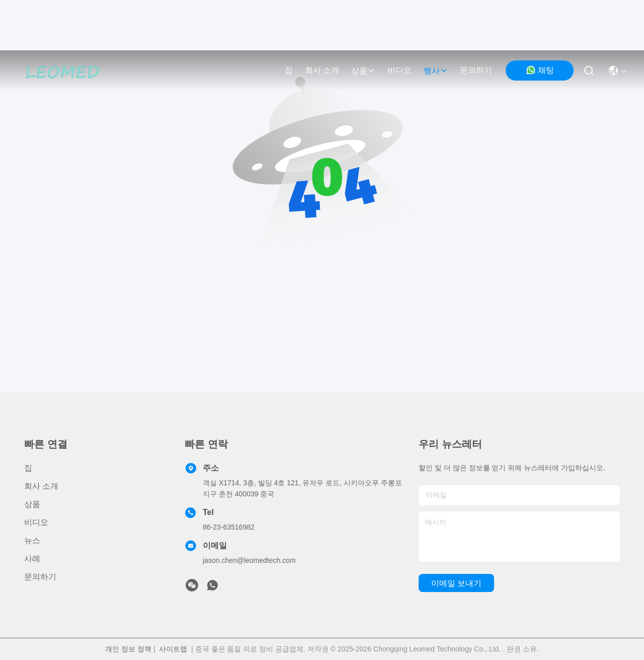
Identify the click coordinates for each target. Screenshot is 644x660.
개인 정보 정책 (128, 649)
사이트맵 (173, 649)
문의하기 (476, 70)
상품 (363, 71)
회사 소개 (322, 70)
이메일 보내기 (456, 583)
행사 (436, 71)
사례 (32, 559)
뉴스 (32, 540)
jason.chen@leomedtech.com (249, 560)
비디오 (399, 70)
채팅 (540, 70)
